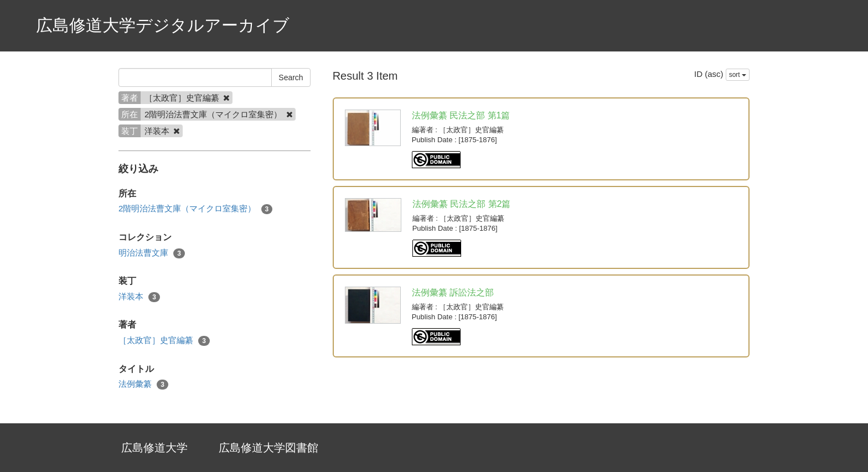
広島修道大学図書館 (268, 448)
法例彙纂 (143, 384)
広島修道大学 (154, 448)
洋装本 (139, 297)
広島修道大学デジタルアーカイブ (163, 25)
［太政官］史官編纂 (164, 341)
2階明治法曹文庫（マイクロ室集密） (195, 209)
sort (738, 75)
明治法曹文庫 (152, 253)
